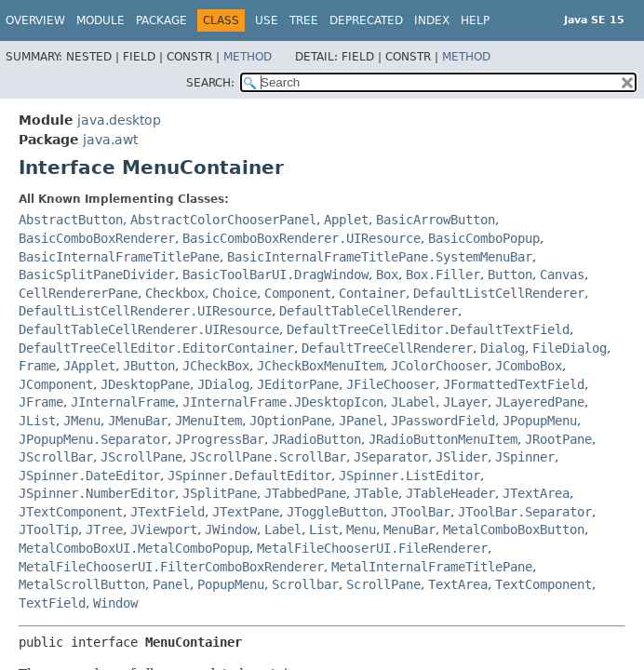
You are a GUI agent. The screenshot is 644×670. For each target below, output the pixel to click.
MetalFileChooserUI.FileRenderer (372, 548)
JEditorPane (298, 384)
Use (267, 20)
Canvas (562, 275)
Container (372, 293)
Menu (361, 529)
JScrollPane (141, 457)
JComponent (56, 384)
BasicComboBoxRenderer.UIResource (302, 238)
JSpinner (525, 457)
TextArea (458, 584)
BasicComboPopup (484, 238)
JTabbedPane (305, 493)
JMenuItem (208, 421)
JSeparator (391, 457)
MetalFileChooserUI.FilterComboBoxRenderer (171, 567)
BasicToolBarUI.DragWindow (275, 275)
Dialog (503, 348)
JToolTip (48, 529)
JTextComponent (71, 512)
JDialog (223, 384)
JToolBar (421, 512)
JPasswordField (443, 421)
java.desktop (119, 120)
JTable (376, 493)
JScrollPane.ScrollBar (268, 457)
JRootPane (558, 439)
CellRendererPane (78, 293)
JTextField (168, 512)
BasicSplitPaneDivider (97, 275)
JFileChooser (391, 384)
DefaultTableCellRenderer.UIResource (149, 329)
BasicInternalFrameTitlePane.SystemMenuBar (380, 257)
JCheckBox (216, 366)
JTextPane (246, 512)
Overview (35, 20)
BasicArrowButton (436, 220)
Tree (304, 20)
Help (475, 20)
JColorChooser (439, 366)
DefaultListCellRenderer (499, 293)
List (324, 529)
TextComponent (543, 584)
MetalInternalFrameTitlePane (432, 567)
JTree (104, 529)
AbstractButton (71, 220)
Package (161, 20)
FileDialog (570, 348)
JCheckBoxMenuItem (320, 366)
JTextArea (536, 493)
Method (248, 57)
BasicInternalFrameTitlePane (119, 257)
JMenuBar (138, 421)
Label (283, 529)
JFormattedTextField (514, 384)
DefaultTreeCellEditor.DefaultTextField (428, 329)
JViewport (164, 529)
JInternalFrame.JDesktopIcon (283, 402)
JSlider (462, 457)
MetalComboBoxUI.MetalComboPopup (134, 548)
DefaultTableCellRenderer (369, 311)
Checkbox (175, 293)
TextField (52, 603)
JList (37, 421)
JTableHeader (450, 493)
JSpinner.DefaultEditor (249, 476)
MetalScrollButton (82, 584)
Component (298, 293)
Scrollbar (305, 584)
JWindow (231, 529)
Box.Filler (443, 275)
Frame (37, 366)
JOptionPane (290, 421)
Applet (346, 220)
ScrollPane (383, 584)
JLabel (413, 402)
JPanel (361, 421)
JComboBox (529, 366)
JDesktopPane (145, 384)
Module (101, 20)
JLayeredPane (540, 402)
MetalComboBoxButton (514, 529)
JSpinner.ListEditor (409, 476)
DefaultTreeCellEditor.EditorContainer (156, 348)
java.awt (110, 140)
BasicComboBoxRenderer (97, 238)
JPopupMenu (540, 421)
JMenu (82, 421)
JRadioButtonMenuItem (443, 439)
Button (510, 275)
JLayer (465, 402)
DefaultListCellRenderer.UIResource (145, 311)
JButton (149, 366)
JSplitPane (220, 493)
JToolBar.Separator (525, 512)
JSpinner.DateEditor (89, 476)
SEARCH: (210, 83)
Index (432, 20)
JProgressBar (220, 439)
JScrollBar (56, 457)
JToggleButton (335, 512)
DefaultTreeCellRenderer (387, 348)
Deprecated (366, 20)
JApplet (89, 366)
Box (387, 275)
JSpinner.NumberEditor (97, 493)
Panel (171, 584)
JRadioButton (316, 439)
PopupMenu (231, 584)
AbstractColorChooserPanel (223, 220)
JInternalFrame (123, 402)
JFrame (41, 402)
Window (115, 603)
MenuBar (409, 529)
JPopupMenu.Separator (93, 439)
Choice (235, 293)
